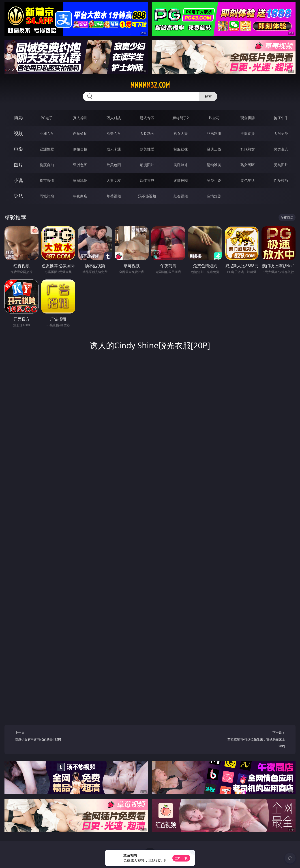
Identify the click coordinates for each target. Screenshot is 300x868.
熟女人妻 (181, 133)
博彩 (18, 118)
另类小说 (214, 180)
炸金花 (214, 118)
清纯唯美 (214, 165)
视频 (18, 133)
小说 (18, 180)
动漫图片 (147, 165)
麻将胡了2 (181, 118)
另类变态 (281, 149)
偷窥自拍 (47, 165)
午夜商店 (80, 196)
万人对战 (114, 118)
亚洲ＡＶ (47, 133)
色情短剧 (214, 196)
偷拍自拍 (80, 149)
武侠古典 (147, 180)
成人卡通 (114, 149)
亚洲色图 (80, 165)
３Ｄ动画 (147, 133)
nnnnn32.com (150, 85)
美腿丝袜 (181, 165)
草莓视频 (114, 196)
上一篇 (44, 737)
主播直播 (248, 133)
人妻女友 (114, 180)
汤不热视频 (147, 196)
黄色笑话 (248, 180)
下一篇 (256, 740)
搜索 (208, 96)
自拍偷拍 (80, 133)
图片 (18, 165)
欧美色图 (114, 165)
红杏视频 (181, 196)
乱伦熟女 (248, 149)
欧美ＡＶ (114, 133)
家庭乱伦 (80, 180)
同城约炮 (47, 196)
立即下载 (181, 858)
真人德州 (80, 118)
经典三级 (214, 149)
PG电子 (47, 118)
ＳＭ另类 (281, 133)
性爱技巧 (281, 180)
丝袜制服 (214, 133)
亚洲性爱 (47, 149)
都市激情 (47, 180)
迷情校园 (181, 180)
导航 (18, 196)
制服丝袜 (181, 149)
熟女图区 (248, 165)
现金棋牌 (248, 118)
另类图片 (281, 165)
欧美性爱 (147, 149)
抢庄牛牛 (281, 118)
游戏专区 (147, 118)
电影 (18, 149)
